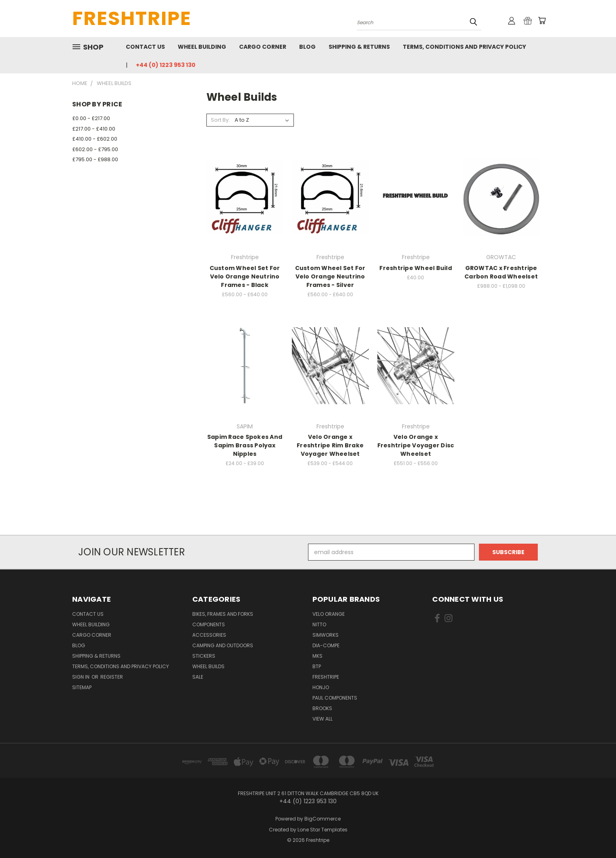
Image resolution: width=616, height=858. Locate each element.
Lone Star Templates (323, 830)
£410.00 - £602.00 (95, 139)
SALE (198, 677)
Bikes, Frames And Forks (223, 614)
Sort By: (220, 120)
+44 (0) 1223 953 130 (166, 65)
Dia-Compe (326, 645)
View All (323, 719)
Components (209, 624)
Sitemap (82, 687)
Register (112, 677)
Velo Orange (329, 614)
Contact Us (145, 47)
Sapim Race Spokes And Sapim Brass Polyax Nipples (245, 445)
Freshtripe (326, 677)
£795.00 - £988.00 (95, 159)
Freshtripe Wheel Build (416, 268)
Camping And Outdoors (223, 645)
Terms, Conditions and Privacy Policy (464, 47)
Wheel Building (202, 47)
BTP (317, 666)
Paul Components (335, 698)
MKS (317, 656)
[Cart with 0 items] (542, 21)
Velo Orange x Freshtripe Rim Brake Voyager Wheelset (330, 445)
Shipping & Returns (359, 47)
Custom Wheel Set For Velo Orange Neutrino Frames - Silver (330, 276)
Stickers (204, 656)
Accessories (209, 635)
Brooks (322, 708)
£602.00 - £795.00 (95, 149)
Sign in (81, 677)
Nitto (319, 624)
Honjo (321, 687)
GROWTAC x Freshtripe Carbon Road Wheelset (501, 272)
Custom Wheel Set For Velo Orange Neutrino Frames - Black (245, 276)
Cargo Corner (263, 47)
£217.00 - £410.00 (94, 129)
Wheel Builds (208, 666)
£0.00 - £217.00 (91, 118)
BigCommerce (323, 819)
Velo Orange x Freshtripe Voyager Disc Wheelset (416, 445)
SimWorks (326, 635)
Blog (307, 47)
